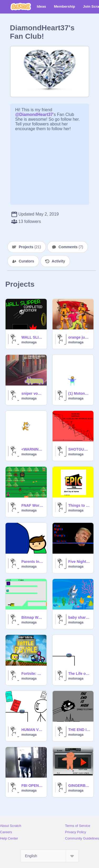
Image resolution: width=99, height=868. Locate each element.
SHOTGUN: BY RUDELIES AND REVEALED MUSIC (79, 449)
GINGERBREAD (79, 786)
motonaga (29, 342)
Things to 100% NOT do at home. (79, 505)
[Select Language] (50, 856)
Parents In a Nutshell (32, 562)
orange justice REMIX (79, 337)
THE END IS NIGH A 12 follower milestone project (79, 730)
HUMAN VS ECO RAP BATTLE (32, 730)
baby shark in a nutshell (79, 617)
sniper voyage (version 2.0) (32, 393)
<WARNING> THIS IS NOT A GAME (32, 449)
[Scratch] (21, 7)
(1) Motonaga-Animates (79, 393)
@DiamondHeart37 (34, 114)
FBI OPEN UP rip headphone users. (32, 786)
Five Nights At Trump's (79, 562)
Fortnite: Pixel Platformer (32, 674)
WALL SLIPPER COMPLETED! (32, 337)
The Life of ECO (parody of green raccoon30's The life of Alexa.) (79, 674)
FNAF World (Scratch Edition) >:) (32, 505)
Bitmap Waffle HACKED (32, 617)
